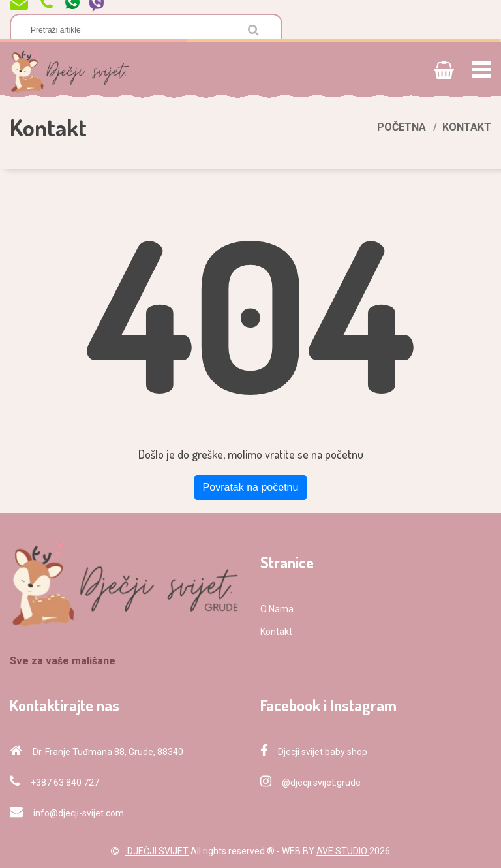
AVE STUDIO (343, 851)
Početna (402, 127)
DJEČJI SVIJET (157, 851)
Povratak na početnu (251, 487)
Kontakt (276, 632)
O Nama (277, 609)
